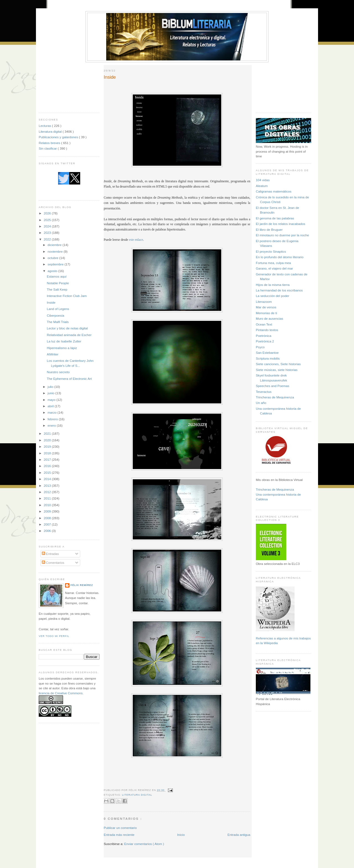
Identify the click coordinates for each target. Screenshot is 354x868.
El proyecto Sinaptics (271, 251)
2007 (48, 524)
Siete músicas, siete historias (277, 370)
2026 (48, 213)
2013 (48, 486)
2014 (48, 479)
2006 (48, 531)
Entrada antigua (239, 835)
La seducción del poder (273, 296)
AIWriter (53, 354)
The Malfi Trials (58, 322)
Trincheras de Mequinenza (275, 397)
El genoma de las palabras (275, 218)
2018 (48, 453)
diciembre (55, 245)
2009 (48, 511)
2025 (48, 220)
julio (51, 387)
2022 (48, 239)
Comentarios (53, 563)
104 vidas (263, 180)
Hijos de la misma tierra (273, 285)
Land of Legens (58, 309)
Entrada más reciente (119, 835)
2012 (48, 492)
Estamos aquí (57, 276)
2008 (48, 518)
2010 (48, 505)
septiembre (56, 264)
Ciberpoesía (55, 315)
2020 (48, 440)
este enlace (136, 240)
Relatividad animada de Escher (69, 335)
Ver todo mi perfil (54, 636)
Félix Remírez (82, 585)
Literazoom (264, 302)
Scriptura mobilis (268, 358)
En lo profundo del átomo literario (280, 257)
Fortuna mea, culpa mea (273, 263)
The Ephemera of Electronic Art (69, 379)
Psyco (260, 347)
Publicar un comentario (120, 828)
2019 (48, 446)
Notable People (58, 283)
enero (52, 425)
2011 (48, 498)
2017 (48, 459)
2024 (48, 226)
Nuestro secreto (58, 372)
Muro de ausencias (270, 318)
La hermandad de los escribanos (279, 290)
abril (51, 406)
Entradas (50, 554)
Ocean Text (264, 324)
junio (51, 393)
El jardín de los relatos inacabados (281, 224)
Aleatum (262, 186)
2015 (48, 473)
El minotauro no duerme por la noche (282, 235)
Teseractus (264, 392)
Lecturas (45, 126)
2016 (48, 466)
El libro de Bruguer (269, 230)
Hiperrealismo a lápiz (62, 348)
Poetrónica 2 (265, 341)
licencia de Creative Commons (61, 693)
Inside (51, 302)
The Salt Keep (57, 289)
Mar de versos (266, 307)
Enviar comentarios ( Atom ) (144, 844)
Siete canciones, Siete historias (278, 364)
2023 (48, 233)
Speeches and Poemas (273, 386)
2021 (48, 433)
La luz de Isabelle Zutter (64, 341)
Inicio (181, 835)
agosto (53, 271)
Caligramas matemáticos (274, 191)
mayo (52, 400)
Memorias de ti (266, 313)
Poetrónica (264, 336)
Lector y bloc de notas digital (67, 328)
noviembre (56, 251)
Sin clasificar (48, 148)
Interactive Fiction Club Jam (67, 296)
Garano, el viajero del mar (274, 268)
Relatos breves (50, 143)
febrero (53, 419)
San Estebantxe (267, 353)
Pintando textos (267, 330)
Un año (261, 403)
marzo (53, 412)
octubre (53, 258)
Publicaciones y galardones (59, 137)
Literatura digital (51, 131)
